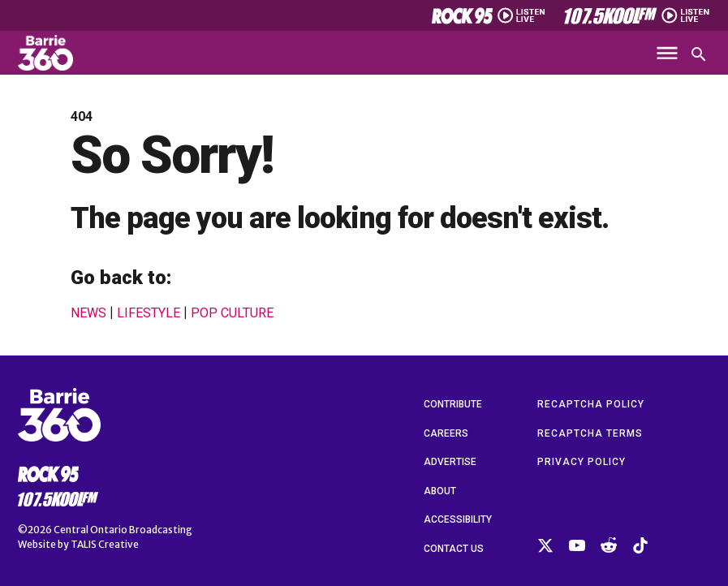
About (440, 491)
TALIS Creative (105, 544)
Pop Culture (232, 313)
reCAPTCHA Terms (590, 433)
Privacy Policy (582, 462)
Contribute (453, 404)
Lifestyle (149, 313)
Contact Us (454, 549)
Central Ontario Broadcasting (123, 530)
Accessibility (458, 519)
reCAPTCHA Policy (591, 404)
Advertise (450, 462)
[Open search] (699, 54)
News (88, 313)
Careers (446, 433)
